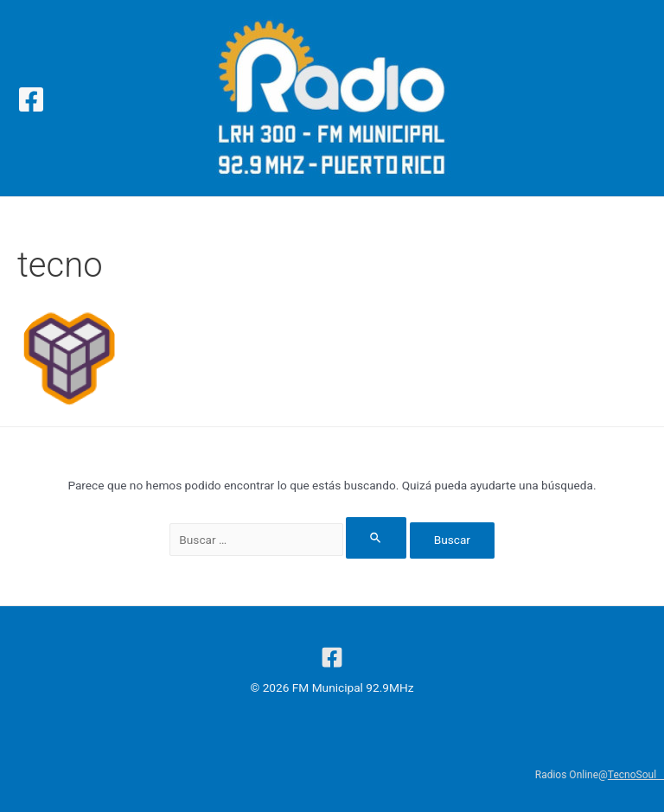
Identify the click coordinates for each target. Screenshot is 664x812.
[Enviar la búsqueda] (376, 537)
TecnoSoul (636, 775)
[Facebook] (31, 99)
